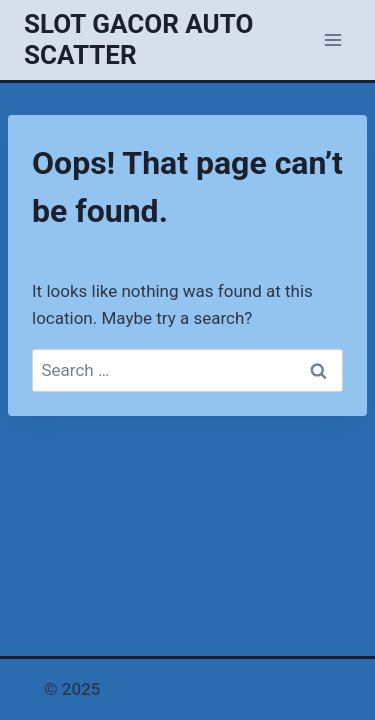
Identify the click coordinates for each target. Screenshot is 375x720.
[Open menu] (332, 39)
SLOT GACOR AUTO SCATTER (218, 689)
